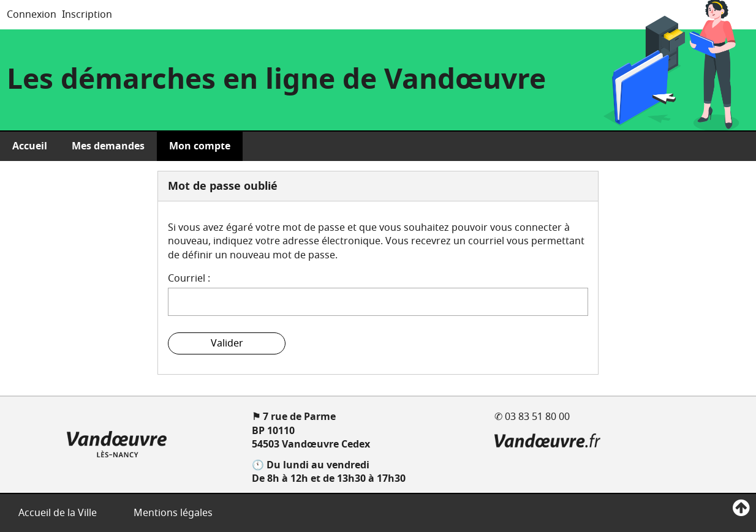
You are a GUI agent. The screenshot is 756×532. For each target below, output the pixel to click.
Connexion (32, 15)
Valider (227, 343)
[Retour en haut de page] (741, 508)
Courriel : (189, 279)
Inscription (87, 15)
